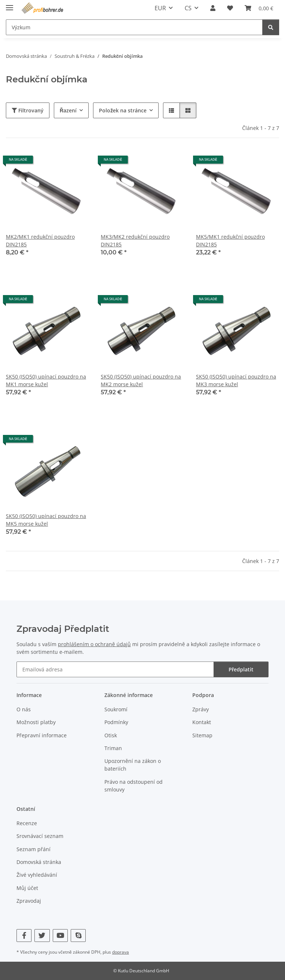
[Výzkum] (271, 27)
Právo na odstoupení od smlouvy (134, 786)
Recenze (27, 823)
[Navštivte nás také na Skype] (78, 936)
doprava (121, 952)
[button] (213, 8)
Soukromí (116, 709)
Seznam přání (34, 849)
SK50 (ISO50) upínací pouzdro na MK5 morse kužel (46, 520)
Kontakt (202, 722)
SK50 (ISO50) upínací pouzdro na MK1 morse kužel (46, 380)
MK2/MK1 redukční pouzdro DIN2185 (40, 241)
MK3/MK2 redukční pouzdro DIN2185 (135, 241)
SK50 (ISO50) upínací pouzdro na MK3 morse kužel (236, 380)
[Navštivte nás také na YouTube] (60, 936)
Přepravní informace (42, 735)
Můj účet (27, 888)
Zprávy (201, 709)
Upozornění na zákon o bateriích (133, 765)
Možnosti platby (36, 722)
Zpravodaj (29, 901)
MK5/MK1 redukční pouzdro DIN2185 (230, 241)
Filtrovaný (28, 110)
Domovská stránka (39, 862)
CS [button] (188, 8)
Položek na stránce (123, 110)
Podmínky (116, 722)
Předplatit (241, 669)
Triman (113, 748)
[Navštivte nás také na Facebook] (24, 936)
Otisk (111, 735)
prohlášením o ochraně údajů (94, 644)
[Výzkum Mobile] (134, 27)
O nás (24, 709)
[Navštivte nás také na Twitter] (42, 936)
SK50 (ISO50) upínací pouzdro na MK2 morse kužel (141, 380)
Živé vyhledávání (37, 875)
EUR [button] (160, 8)
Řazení (68, 110)
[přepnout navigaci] (10, 5)
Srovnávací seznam (40, 836)
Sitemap (202, 735)
